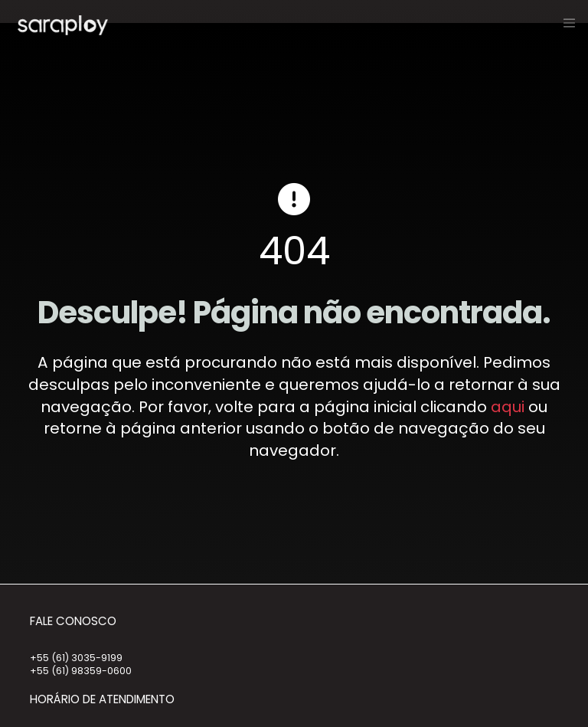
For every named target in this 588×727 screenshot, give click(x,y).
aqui (508, 407)
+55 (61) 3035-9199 (76, 658)
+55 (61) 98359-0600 (81, 671)
